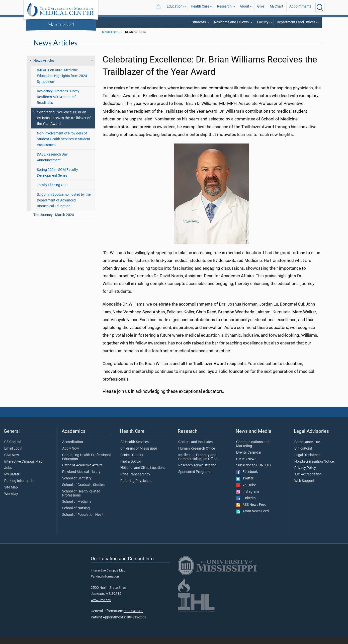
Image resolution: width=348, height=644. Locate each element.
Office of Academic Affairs (82, 472)
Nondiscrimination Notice (314, 468)
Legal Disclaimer (307, 462)
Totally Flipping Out (52, 192)
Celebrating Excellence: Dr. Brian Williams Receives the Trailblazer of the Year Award (64, 125)
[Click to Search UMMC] (320, 7)
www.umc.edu (101, 606)
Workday (11, 500)
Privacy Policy (305, 474)
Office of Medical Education (233, 32)
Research (224, 7)
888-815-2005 (136, 624)
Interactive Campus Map (23, 468)
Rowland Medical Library (81, 478)
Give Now (12, 462)
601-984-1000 (133, 618)
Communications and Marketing (253, 451)
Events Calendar (249, 459)
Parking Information (20, 487)
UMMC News (246, 466)
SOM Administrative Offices (185, 32)
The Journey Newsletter (278, 32)
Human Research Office (197, 455)
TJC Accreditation (308, 481)
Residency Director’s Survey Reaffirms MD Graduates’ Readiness (58, 103)
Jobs (8, 474)
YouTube (246, 492)
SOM (112, 32)
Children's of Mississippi (139, 455)
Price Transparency (135, 481)
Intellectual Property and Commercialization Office (198, 464)
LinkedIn (246, 505)
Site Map (11, 494)
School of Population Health (84, 521)
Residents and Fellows (231, 22)
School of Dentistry (77, 485)
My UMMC (12, 481)
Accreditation (73, 449)
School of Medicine (77, 508)
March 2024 (61, 24)
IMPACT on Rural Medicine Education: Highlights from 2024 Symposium (62, 82)
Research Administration (197, 472)
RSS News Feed (251, 511)
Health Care (200, 7)
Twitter (245, 485)
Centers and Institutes (195, 449)
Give (261, 7)
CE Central (12, 449)
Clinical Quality (132, 462)
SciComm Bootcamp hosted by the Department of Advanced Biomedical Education (64, 207)
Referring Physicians (136, 487)
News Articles (44, 67)
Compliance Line (307, 449)
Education (175, 7)
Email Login (13, 455)
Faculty (263, 22)
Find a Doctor (131, 468)
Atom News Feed (252, 518)
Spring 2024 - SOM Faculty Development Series (57, 179)
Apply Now (71, 455)
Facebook (247, 478)
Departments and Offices (296, 22)
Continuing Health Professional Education (86, 464)
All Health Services (135, 449)
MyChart (277, 7)
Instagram (247, 498)
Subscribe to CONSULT (254, 472)
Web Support (304, 487)
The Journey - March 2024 (54, 221)
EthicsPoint (303, 455)
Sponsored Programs (195, 478)
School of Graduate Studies (83, 491)
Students (199, 22)
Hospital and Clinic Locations (143, 474)
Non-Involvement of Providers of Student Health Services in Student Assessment (64, 146)
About (244, 7)
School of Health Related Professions (81, 500)
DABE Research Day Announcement (52, 164)
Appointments (300, 7)
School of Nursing (76, 515)
